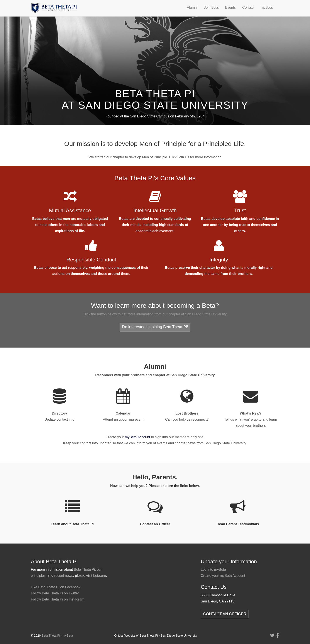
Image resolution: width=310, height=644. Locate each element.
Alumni (192, 8)
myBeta (267, 8)
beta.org (100, 576)
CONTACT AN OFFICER (225, 614)
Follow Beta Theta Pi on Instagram (58, 599)
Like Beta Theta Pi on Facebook (56, 587)
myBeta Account (137, 437)
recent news (64, 576)
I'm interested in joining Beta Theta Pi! (155, 327)
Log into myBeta (213, 570)
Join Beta (211, 8)
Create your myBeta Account (223, 576)
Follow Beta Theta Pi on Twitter (55, 593)
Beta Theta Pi (84, 570)
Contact (248, 8)
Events (230, 8)
